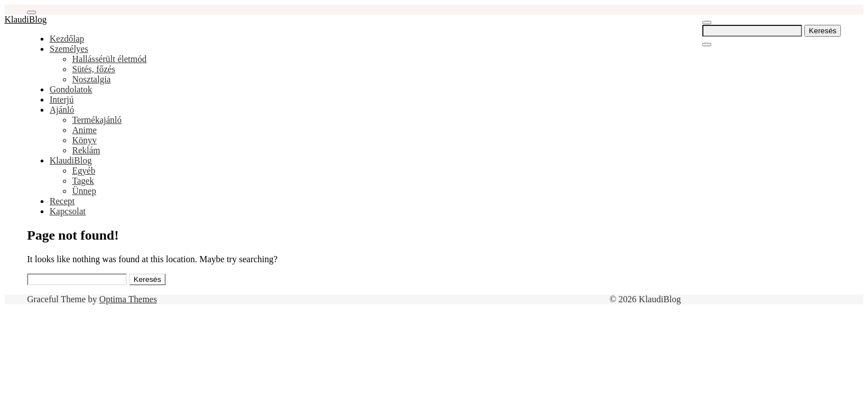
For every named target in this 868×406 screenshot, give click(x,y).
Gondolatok (71, 89)
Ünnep (84, 191)
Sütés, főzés (94, 69)
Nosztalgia (91, 79)
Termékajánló (97, 120)
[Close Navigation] (707, 45)
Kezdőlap (67, 39)
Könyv (85, 140)
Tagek (83, 181)
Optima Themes (128, 299)
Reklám (86, 150)
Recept (62, 201)
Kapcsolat (68, 211)
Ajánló (62, 110)
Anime (85, 130)
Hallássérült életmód (109, 59)
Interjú (62, 100)
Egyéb (84, 171)
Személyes (69, 49)
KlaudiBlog (26, 19)
